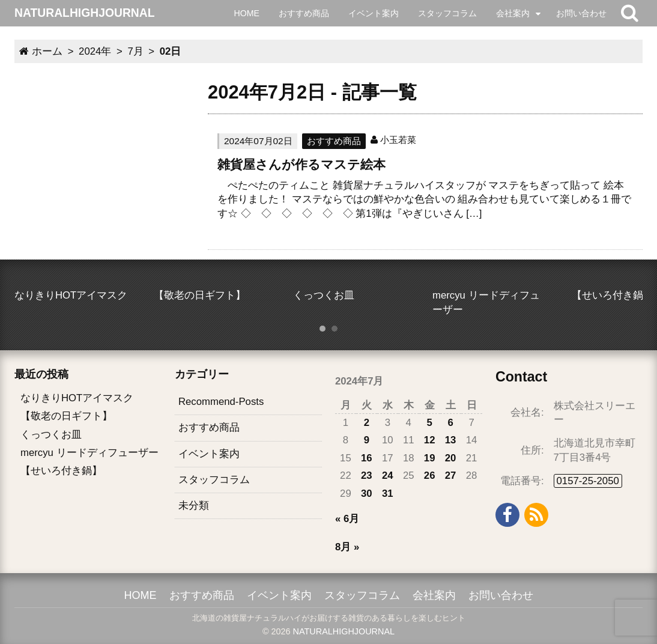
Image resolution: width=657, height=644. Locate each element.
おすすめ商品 (304, 13)
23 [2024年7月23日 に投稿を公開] (367, 475)
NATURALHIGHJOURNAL (344, 631)
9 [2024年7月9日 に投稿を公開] (367, 440)
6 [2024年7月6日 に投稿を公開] (450, 423)
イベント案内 (374, 13)
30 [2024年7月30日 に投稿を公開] (367, 494)
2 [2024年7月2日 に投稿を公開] (367, 423)
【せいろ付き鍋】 (61, 471)
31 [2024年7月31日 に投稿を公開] (388, 494)
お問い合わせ (581, 13)
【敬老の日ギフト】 (66, 416)
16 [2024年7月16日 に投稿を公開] (367, 458)
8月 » (347, 547)
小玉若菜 (398, 140)
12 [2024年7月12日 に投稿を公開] (430, 440)
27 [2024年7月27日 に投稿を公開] (451, 475)
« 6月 (347, 519)
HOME (247, 13)
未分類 (194, 506)
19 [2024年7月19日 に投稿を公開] (430, 458)
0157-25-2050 (588, 481)
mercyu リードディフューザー (89, 453)
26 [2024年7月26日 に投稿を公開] (430, 475)
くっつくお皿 (51, 435)
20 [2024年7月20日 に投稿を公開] (451, 458)
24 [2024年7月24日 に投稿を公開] (388, 475)
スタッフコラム (447, 13)
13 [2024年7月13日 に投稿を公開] (451, 440)
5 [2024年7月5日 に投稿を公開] (430, 423)
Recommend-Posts (221, 402)
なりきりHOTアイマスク (77, 398)
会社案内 (513, 13)
